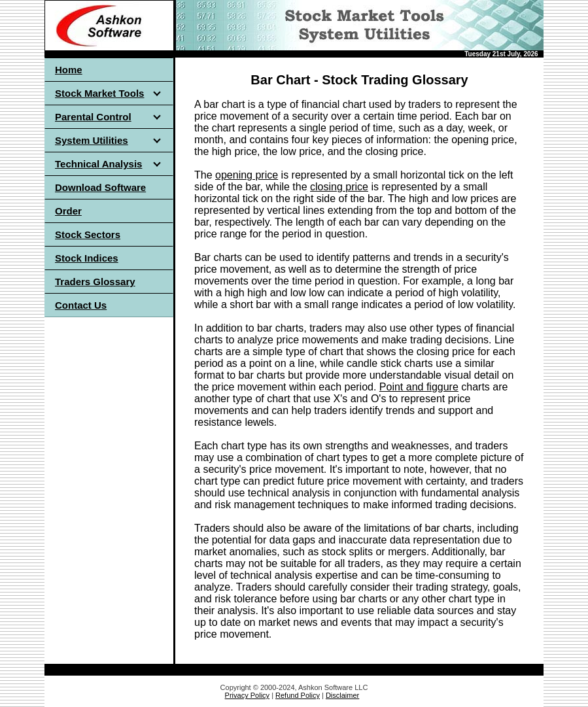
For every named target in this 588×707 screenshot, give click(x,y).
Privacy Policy (247, 695)
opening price (247, 175)
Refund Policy (298, 695)
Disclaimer (342, 695)
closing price (339, 187)
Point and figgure (419, 387)
